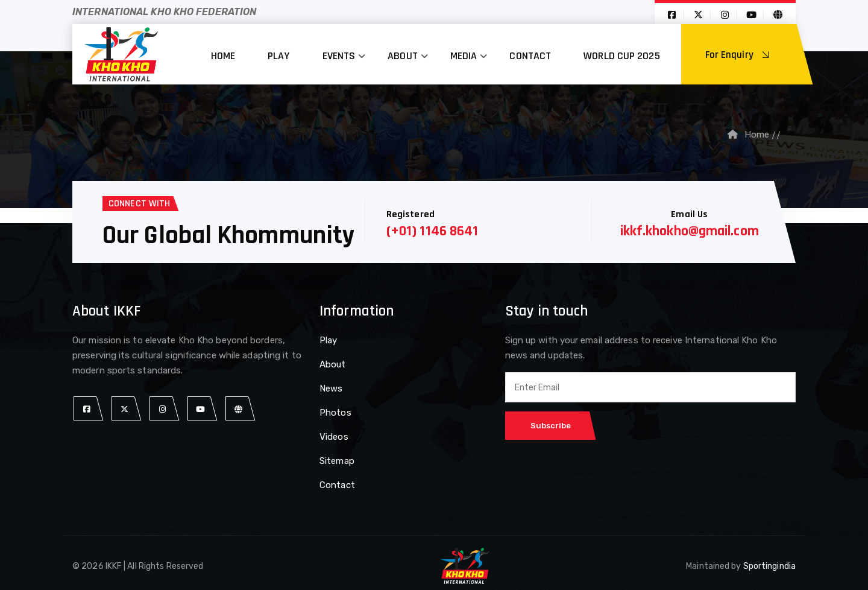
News (331, 389)
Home (223, 56)
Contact (530, 56)
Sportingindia (769, 566)
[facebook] (86, 409)
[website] (238, 409)
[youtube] (200, 409)
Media (464, 56)
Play (278, 56)
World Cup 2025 (621, 56)
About (403, 56)
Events (339, 56)
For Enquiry (739, 55)
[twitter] (124, 409)
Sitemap (337, 461)
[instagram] (162, 409)
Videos (334, 437)
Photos (335, 413)
